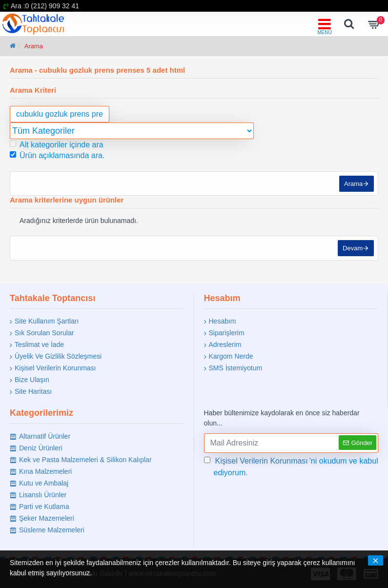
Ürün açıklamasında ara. (57, 155)
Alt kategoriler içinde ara (57, 145)
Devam (352, 252)
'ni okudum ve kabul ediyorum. (291, 466)
